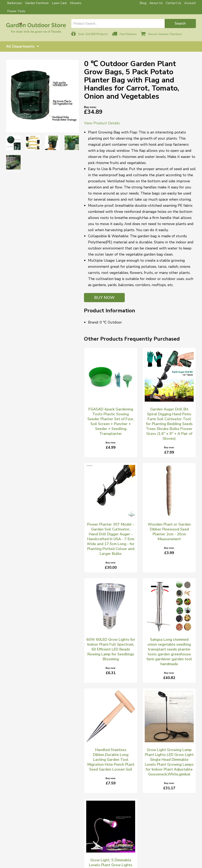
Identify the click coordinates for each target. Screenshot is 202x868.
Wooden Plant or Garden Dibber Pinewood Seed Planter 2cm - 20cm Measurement (169, 532)
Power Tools (16, 11)
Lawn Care (59, 3)
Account (190, 3)
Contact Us (173, 3)
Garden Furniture (37, 3)
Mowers (76, 3)
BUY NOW (104, 298)
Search (180, 24)
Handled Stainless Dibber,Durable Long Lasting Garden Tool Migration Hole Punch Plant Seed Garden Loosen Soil (111, 760)
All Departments (23, 46)
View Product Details (102, 123)
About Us (156, 3)
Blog (143, 3)
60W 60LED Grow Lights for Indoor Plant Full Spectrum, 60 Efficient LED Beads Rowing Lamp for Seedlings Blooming (111, 649)
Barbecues (15, 3)
